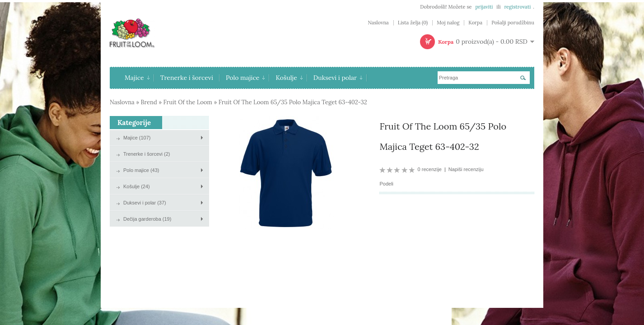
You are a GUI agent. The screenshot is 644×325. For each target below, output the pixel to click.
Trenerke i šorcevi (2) (147, 154)
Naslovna (378, 23)
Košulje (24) (137, 186)
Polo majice (245, 78)
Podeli (386, 184)
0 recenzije (430, 169)
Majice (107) (137, 138)
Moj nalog (448, 23)
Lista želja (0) (413, 23)
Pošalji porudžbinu (513, 23)
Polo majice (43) (141, 170)
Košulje (289, 78)
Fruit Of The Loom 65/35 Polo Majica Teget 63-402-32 (293, 102)
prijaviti (484, 7)
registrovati (517, 7)
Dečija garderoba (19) (147, 219)
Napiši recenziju (466, 169)
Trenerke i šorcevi (187, 78)
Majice (137, 78)
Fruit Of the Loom (188, 102)
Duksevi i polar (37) (145, 203)
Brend (149, 102)
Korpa (475, 23)
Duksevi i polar (338, 78)
